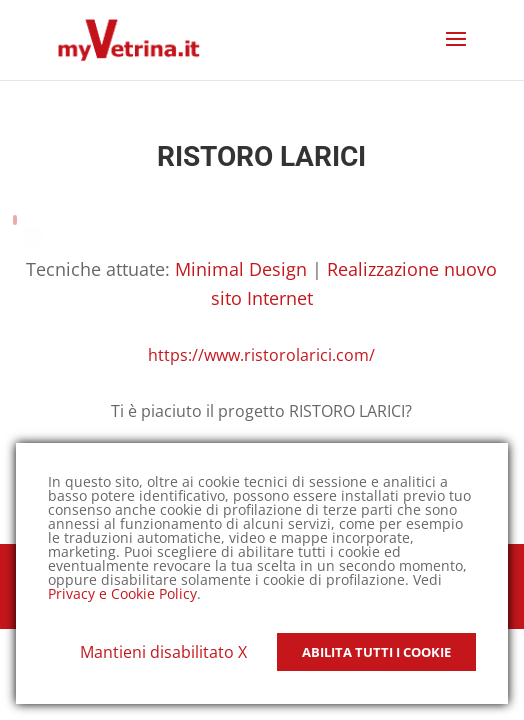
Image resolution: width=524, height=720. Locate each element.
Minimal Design (241, 269)
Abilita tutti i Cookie (376, 652)
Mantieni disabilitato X (163, 652)
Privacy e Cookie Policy (122, 593)
